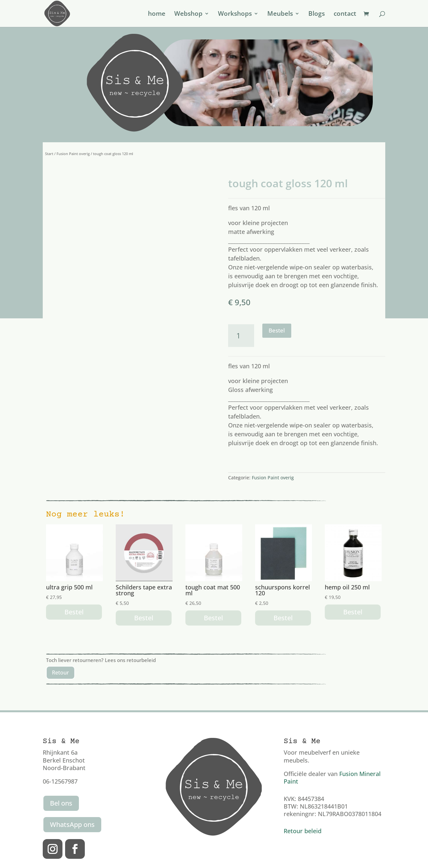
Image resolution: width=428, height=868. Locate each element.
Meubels (280, 14)
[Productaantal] (241, 336)
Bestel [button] (74, 612)
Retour (60, 673)
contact (345, 14)
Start (49, 154)
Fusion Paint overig (73, 154)
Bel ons (61, 803)
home (157, 14)
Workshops (235, 14)
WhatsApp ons (72, 824)
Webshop (188, 14)
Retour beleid (303, 831)
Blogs (317, 14)
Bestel (277, 330)
